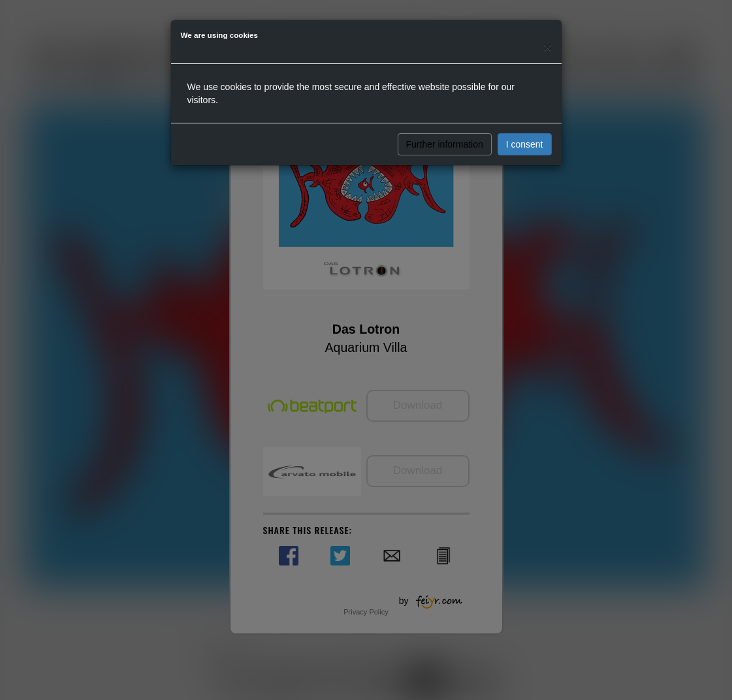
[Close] (547, 47)
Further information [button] (445, 144)
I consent (525, 144)
